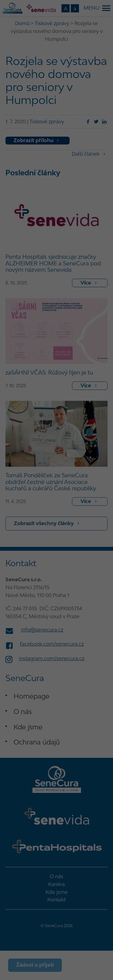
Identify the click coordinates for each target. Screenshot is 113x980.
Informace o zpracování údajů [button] (66, 574)
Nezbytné (19, 478)
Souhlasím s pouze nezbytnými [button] (57, 543)
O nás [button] (97, 574)
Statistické (90, 478)
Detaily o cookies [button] (25, 574)
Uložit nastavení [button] (56, 526)
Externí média (86, 487)
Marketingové (23, 487)
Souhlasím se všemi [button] (57, 508)
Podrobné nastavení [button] (56, 561)
